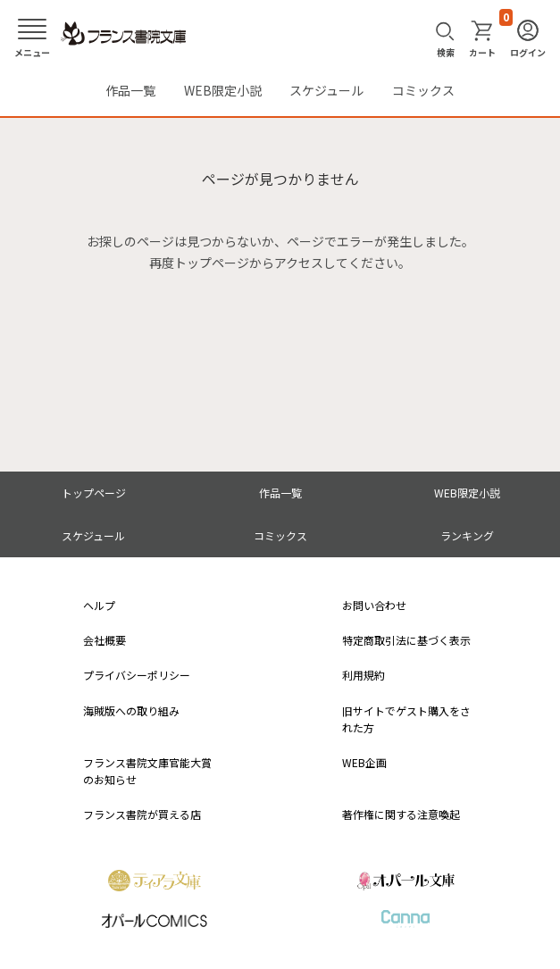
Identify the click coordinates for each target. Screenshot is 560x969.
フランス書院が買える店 (142, 814)
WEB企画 (364, 762)
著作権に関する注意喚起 (401, 814)
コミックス (423, 90)
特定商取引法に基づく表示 (406, 640)
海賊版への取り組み (131, 710)
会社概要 (104, 640)
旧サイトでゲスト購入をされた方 (406, 719)
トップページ (94, 493)
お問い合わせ (374, 605)
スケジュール (326, 90)
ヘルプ (99, 605)
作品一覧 (130, 90)
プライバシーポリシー (137, 675)
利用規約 (364, 675)
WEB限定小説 (223, 90)
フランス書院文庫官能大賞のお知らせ (147, 771)
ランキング (467, 535)
